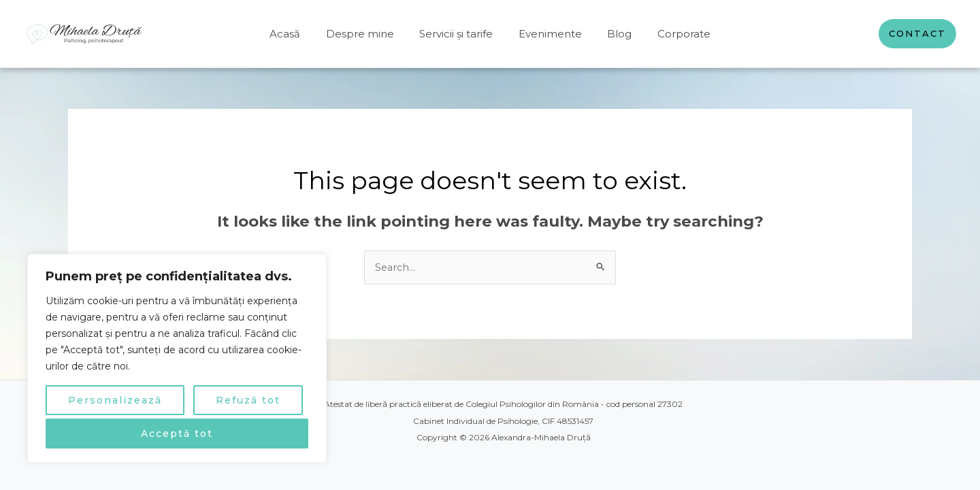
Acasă (298, 34)
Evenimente (548, 34)
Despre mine (367, 34)
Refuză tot (248, 400)
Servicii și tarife (459, 34)
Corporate (671, 34)
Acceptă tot (177, 434)
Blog (612, 34)
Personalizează (115, 400)
